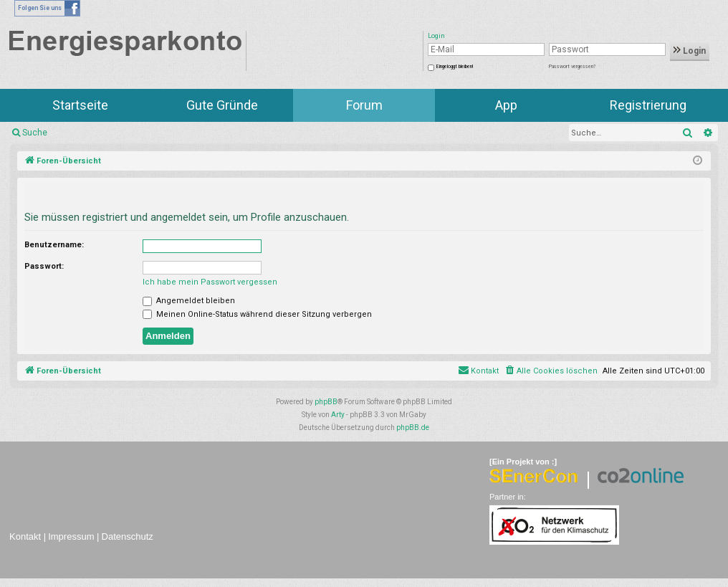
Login (690, 51)
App (506, 105)
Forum (364, 105)
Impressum (71, 536)
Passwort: (44, 266)
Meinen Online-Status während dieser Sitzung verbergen (257, 314)
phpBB (326, 402)
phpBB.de (413, 428)
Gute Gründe (222, 105)
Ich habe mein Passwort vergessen (210, 282)
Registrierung (648, 105)
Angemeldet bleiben (189, 301)
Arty (338, 415)
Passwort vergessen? (572, 67)
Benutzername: (54, 245)
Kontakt (25, 536)
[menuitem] (551, 371)
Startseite (80, 105)
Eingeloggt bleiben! (455, 67)
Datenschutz (128, 536)
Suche (35, 133)
